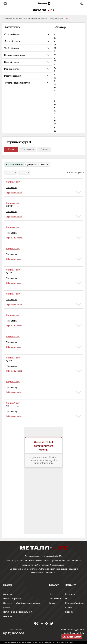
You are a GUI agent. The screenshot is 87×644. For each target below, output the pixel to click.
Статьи (68, 607)
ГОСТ (68, 598)
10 (55, 88)
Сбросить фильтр (75, 173)
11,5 (55, 94)
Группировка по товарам (37, 164)
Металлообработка (75, 603)
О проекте (8, 594)
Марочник (70, 594)
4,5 (55, 45)
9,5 (55, 84)
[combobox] (11, 173)
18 (54, 118)
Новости (69, 611)
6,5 (55, 61)
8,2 (55, 74)
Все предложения (14, 164)
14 (55, 104)
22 (55, 131)
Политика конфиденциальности (18, 612)
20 (55, 124)
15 (54, 108)
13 (54, 101)
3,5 (55, 38)
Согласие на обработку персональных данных (22, 606)
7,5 (55, 68)
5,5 (55, 55)
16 (55, 111)
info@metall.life (74, 633)
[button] (27, 34)
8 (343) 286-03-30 (13, 633)
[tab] (27, 34)
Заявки (44, 149)
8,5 (55, 78)
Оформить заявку (72, 637)
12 (54, 98)
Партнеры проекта (12, 599)
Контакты (7, 616)
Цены (11, 149)
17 (54, 114)
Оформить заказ (14, 192)
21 (54, 128)
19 (55, 121)
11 (54, 91)
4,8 (55, 48)
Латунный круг (13, 182)
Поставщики (28, 149)
